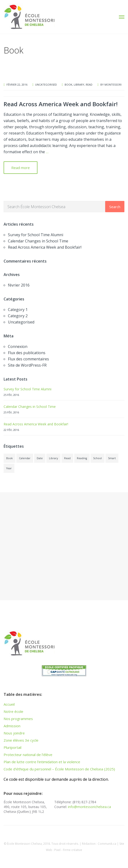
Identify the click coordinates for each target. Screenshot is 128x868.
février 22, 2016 (17, 85)
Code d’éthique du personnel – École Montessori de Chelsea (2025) (59, 769)
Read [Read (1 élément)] (67, 458)
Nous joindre (14, 733)
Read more (21, 168)
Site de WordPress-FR (27, 365)
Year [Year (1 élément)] (9, 468)
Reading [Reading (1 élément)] (82, 458)
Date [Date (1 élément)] (40, 458)
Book (68, 85)
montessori (113, 85)
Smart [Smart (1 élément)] (112, 458)
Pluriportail (12, 747)
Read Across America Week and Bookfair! (61, 104)
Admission (12, 726)
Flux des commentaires (28, 359)
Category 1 (18, 310)
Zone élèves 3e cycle (21, 740)
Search (115, 207)
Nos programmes (18, 719)
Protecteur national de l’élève (28, 755)
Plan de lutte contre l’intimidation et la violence (42, 762)
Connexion (18, 346)
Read (89, 85)
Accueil (9, 704)
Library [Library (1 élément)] (53, 458)
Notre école (13, 711)
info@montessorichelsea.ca (89, 807)
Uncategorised (46, 85)
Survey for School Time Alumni (36, 235)
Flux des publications (27, 353)
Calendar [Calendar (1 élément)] (25, 458)
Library (79, 85)
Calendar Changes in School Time (38, 241)
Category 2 (18, 316)
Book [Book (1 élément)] (9, 458)
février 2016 (19, 285)
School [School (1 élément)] (98, 458)
